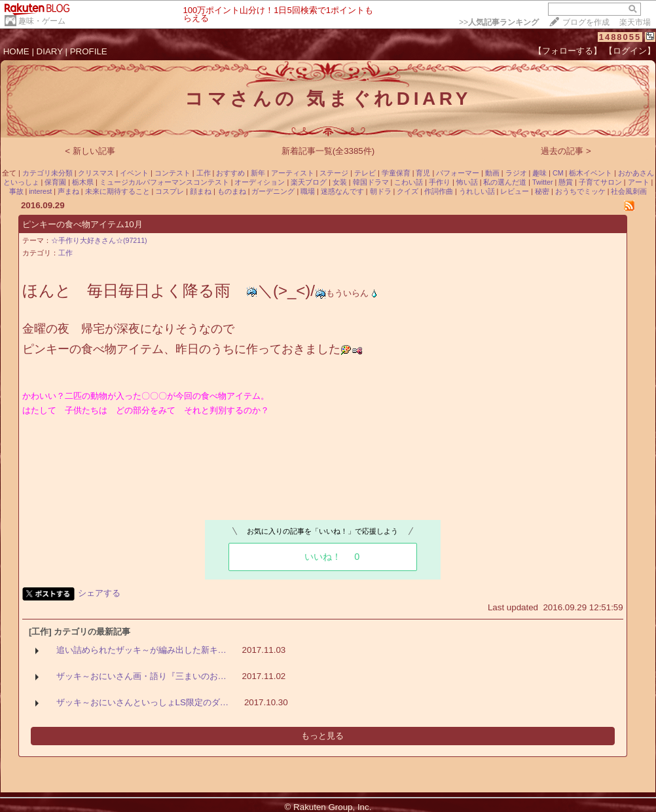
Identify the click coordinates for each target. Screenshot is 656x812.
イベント (134, 173)
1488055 (620, 37)
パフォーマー (458, 173)
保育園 (55, 182)
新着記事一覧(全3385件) (328, 151)
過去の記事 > (566, 151)
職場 (308, 191)
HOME (16, 51)
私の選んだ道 (505, 182)
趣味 (539, 173)
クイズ (408, 191)
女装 (340, 182)
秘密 (542, 191)
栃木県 (83, 182)
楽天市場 (635, 22)
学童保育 (396, 173)
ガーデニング (273, 191)
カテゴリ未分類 (47, 173)
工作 (204, 173)
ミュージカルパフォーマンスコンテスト (164, 182)
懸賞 (566, 182)
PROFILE (89, 51)
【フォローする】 (568, 51)
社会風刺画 (629, 191)
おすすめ (230, 173)
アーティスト (293, 173)
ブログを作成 (586, 22)
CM (558, 173)
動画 (492, 173)
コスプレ (170, 191)
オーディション (260, 182)
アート (639, 182)
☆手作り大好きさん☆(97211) (99, 240)
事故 (16, 191)
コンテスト (173, 173)
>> (499, 22)
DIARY (50, 51)
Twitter (542, 182)
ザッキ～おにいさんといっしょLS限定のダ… (143, 702)
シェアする (99, 593)
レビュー (515, 191)
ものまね (232, 191)
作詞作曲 (439, 191)
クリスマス (96, 173)
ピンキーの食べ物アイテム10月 (82, 224)
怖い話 (467, 182)
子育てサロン (600, 182)
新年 (258, 173)
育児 (423, 173)
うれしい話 (477, 191)
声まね (68, 191)
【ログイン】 (630, 51)
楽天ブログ (309, 182)
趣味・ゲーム (42, 21)
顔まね (201, 191)
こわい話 (409, 182)
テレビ (365, 173)
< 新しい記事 (90, 151)
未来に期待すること (118, 191)
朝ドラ (381, 191)
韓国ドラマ (371, 182)
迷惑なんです (342, 191)
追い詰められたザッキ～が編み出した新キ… (141, 650)
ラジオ (516, 173)
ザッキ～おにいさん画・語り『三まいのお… (141, 676)
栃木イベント (591, 173)
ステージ (334, 173)
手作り (440, 182)
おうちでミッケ (580, 191)
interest (40, 191)
